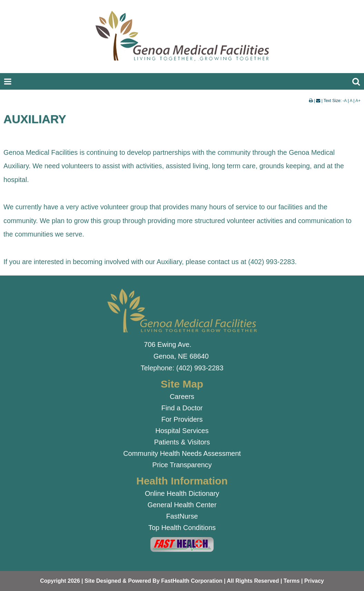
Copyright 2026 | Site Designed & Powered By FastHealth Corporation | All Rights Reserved (159, 581)
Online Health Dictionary (182, 493)
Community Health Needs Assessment (182, 453)
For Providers (182, 419)
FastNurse (182, 516)
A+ (358, 101)
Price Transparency (182, 465)
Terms (292, 581)
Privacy (314, 581)
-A (345, 101)
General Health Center (182, 505)
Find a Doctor (182, 408)
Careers (182, 397)
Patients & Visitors (182, 442)
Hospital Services (182, 431)
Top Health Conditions (182, 528)
